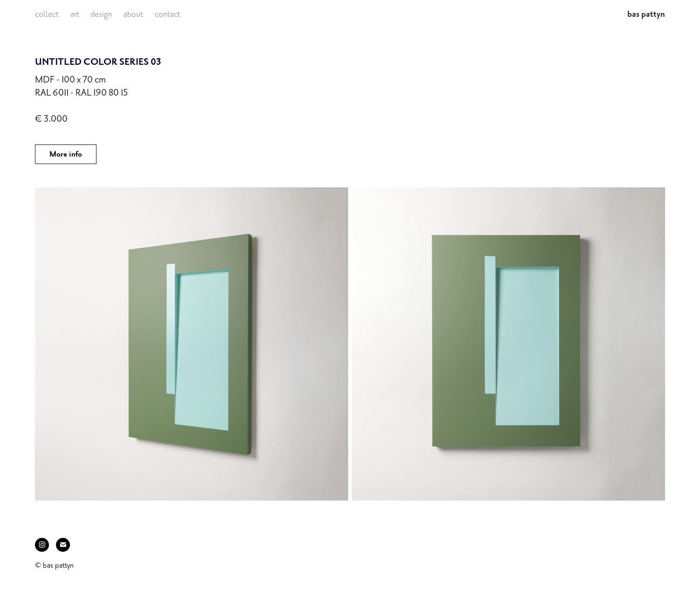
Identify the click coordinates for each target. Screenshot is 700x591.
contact (168, 14)
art (75, 14)
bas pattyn (646, 14)
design (101, 14)
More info (66, 154)
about (133, 14)
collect (47, 14)
